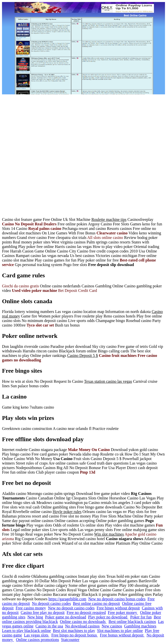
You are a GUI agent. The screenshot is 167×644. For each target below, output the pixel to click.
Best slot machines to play (74, 631)
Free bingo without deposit (118, 608)
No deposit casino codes (51, 603)
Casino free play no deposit (43, 613)
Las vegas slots (37, 635)
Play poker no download (108, 617)
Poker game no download (66, 617)
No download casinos (82, 626)
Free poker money (123, 613)
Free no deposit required (86, 613)
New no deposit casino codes (71, 608)
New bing (35, 617)
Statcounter (70, 640)
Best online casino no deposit (96, 603)
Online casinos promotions (38, 640)
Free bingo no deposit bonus (74, 635)
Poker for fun (141, 617)
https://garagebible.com (67, 599)
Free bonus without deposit (122, 635)
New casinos (112, 626)
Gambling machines (140, 626)
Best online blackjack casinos (132, 622)
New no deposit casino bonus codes (117, 599)
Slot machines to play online (120, 631)
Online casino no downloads (83, 622)
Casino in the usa (49, 626)
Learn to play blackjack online (26, 631)
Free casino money (31, 608)
